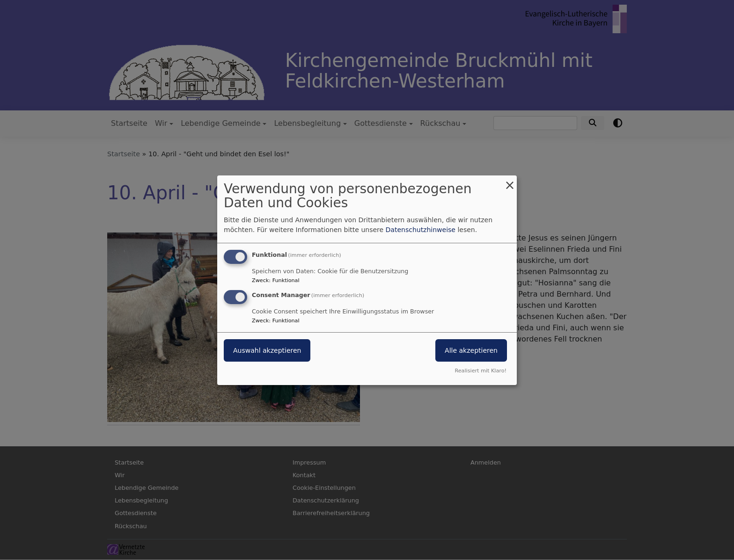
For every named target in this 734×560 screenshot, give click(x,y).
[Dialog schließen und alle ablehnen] (510, 181)
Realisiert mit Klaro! (481, 371)
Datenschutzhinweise (421, 230)
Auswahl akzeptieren (267, 350)
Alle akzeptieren (471, 350)
